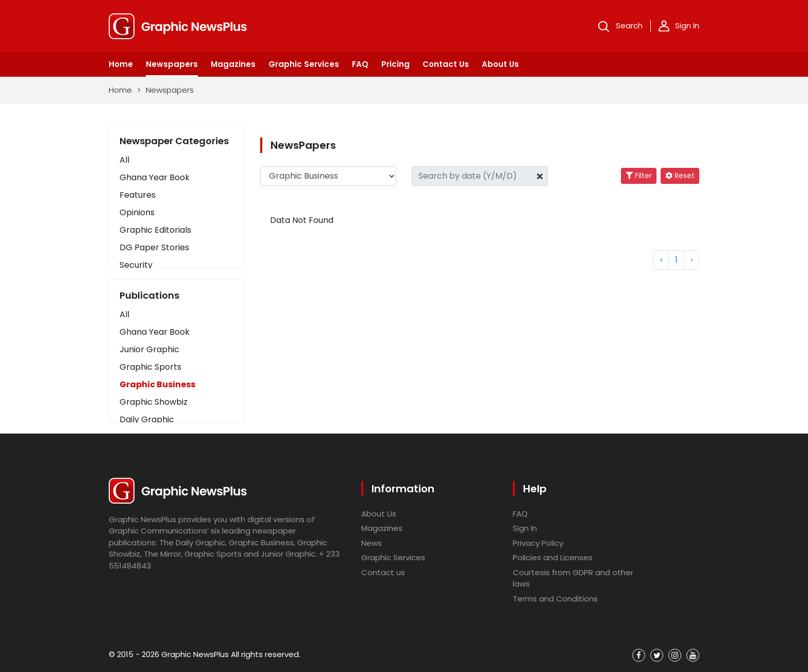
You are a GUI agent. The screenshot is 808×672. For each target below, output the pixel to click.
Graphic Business (157, 384)
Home (121, 64)
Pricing (395, 64)
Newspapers (172, 64)
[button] (177, 315)
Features (138, 195)
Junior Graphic (149, 349)
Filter (639, 176)
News (372, 543)
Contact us (383, 572)
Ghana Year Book (155, 177)
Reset (680, 176)
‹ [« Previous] (661, 260)
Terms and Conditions (555, 599)
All (124, 160)
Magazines (233, 64)
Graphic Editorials (155, 230)
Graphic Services (304, 64)
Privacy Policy (538, 543)
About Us (500, 64)
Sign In (679, 26)
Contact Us (446, 64)
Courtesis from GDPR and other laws (573, 578)
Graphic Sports (150, 367)
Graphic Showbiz (154, 402)
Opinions (137, 212)
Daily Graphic (147, 419)
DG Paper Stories (154, 247)
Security (136, 265)
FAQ (360, 64)
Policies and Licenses (553, 557)
